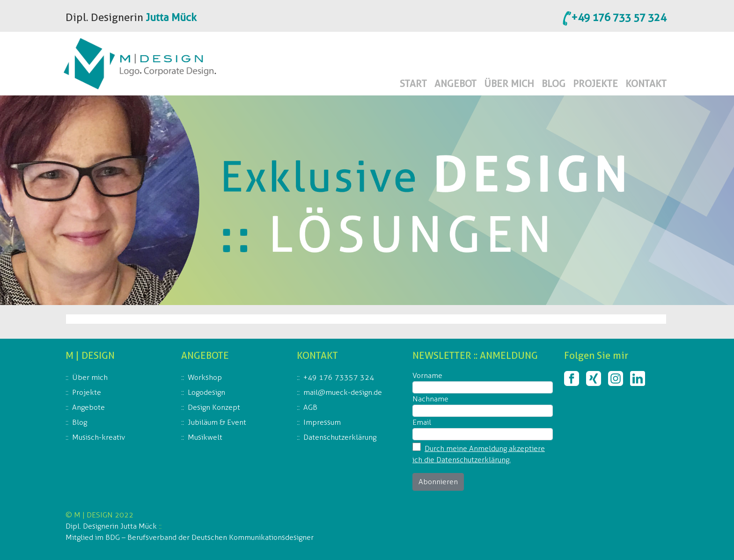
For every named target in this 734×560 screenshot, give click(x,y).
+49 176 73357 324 (339, 377)
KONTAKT (646, 84)
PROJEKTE (595, 84)
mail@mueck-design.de (343, 392)
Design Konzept (214, 407)
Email (422, 422)
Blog (80, 422)
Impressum (322, 422)
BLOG (554, 84)
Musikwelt (205, 437)
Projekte (87, 392)
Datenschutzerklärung (340, 437)
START (413, 84)
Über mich (90, 377)
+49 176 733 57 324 (619, 17)
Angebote (88, 407)
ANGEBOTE (205, 355)
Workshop (205, 377)
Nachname (430, 399)
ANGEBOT (455, 84)
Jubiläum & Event (217, 422)
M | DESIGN (90, 355)
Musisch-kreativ (99, 437)
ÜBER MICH (509, 84)
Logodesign (206, 392)
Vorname (427, 375)
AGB (310, 407)
